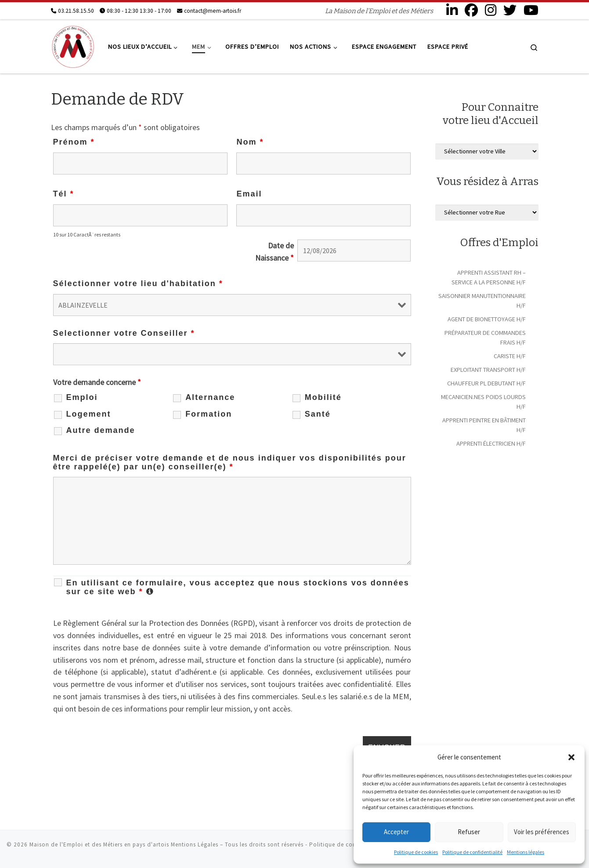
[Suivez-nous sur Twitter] (510, 10)
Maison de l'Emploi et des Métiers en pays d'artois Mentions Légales (124, 844)
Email (249, 194)
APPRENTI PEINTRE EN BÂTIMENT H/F (484, 425)
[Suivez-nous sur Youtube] (531, 10)
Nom (250, 142)
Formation (209, 414)
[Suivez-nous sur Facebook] (471, 10)
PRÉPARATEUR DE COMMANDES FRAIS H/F (485, 338)
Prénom (74, 142)
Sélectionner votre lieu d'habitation (138, 283)
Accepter (396, 832)
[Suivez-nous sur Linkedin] (452, 10)
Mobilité (323, 397)
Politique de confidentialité (472, 852)
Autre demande (101, 430)
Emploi (82, 397)
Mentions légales (526, 852)
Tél (64, 194)
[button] (571, 757)
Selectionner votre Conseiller (124, 333)
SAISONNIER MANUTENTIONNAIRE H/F (482, 301)
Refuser (469, 832)
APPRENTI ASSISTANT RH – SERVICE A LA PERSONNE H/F (489, 277)
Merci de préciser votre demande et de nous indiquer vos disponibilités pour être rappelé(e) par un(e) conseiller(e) (230, 462)
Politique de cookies (416, 852)
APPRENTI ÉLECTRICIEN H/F (491, 443)
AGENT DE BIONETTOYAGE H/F (487, 319)
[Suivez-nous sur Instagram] (491, 10)
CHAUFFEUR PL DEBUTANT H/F (486, 383)
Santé (318, 414)
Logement (89, 414)
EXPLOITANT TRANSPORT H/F (488, 370)
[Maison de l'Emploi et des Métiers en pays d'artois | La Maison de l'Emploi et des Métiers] (73, 46)
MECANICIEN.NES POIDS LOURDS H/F (483, 402)
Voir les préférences (542, 832)
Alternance (210, 397)
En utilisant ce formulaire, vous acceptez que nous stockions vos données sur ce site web (239, 587)
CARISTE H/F (510, 356)
